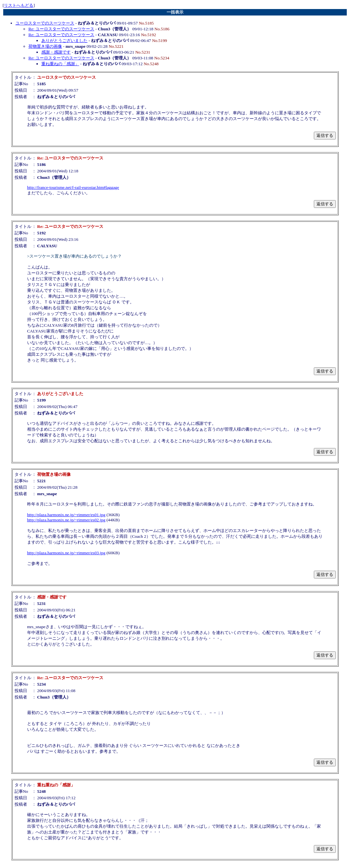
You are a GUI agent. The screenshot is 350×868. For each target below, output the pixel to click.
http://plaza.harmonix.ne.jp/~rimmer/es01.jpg (66, 515)
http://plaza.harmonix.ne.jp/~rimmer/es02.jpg (66, 520)
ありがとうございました (64, 41)
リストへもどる (19, 5)
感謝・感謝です (56, 52)
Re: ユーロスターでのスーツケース (61, 29)
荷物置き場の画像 (45, 46)
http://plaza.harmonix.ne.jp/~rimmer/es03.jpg (66, 553)
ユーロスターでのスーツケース (45, 23)
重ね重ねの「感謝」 (60, 64)
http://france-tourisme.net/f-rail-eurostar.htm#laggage (73, 187)
